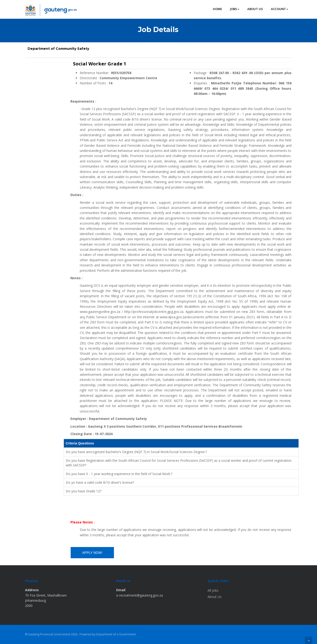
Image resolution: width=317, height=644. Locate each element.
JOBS (235, 9)
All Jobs (213, 590)
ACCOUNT (280, 9)
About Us (215, 597)
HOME (217, 9)
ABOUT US (255, 9)
